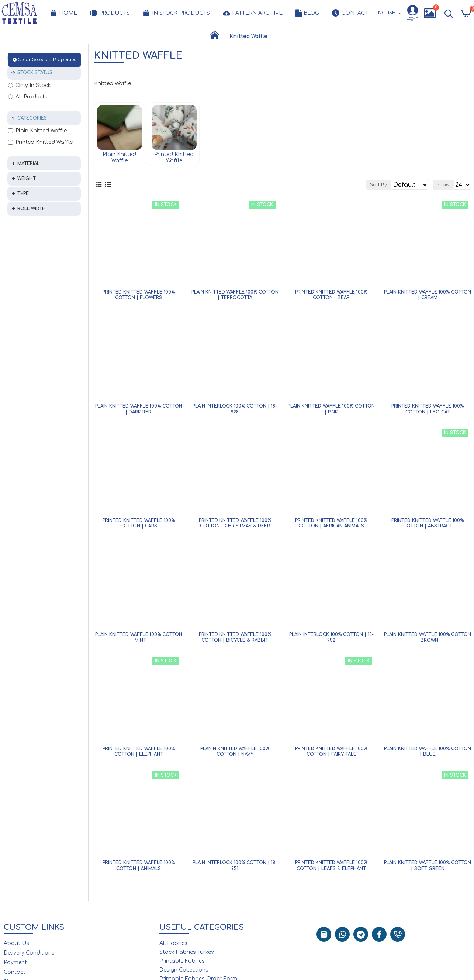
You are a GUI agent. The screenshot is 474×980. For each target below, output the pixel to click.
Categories (32, 118)
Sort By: (349, 186)
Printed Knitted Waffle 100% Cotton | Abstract (428, 526)
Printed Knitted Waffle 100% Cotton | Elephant (139, 754)
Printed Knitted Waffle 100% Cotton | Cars (139, 526)
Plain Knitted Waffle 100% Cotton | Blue (428, 754)
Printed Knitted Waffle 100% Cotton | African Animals (331, 526)
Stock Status (35, 73)
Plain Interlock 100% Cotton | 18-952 (331, 640)
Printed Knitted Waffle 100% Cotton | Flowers (139, 297)
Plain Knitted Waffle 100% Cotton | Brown (428, 640)
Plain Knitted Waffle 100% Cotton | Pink (331, 411)
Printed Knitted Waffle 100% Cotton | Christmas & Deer (235, 526)
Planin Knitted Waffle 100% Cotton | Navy (235, 754)
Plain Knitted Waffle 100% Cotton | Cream (428, 297)
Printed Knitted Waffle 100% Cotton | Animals (139, 868)
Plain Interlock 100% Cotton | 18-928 (235, 411)
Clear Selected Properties (47, 60)
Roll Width (32, 209)
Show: (435, 186)
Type (23, 194)
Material (28, 163)
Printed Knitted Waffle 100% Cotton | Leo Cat (428, 411)
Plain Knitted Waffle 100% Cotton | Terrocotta (235, 297)
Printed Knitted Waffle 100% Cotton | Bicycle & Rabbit (235, 640)
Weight (27, 179)
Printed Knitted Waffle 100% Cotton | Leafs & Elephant (331, 868)
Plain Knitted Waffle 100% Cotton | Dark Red (139, 411)
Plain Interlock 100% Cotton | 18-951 (235, 868)
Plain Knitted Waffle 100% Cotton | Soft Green (428, 868)
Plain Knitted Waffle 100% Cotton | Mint (139, 640)
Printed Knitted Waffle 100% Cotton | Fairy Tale (331, 754)
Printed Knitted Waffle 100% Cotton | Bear (331, 297)
